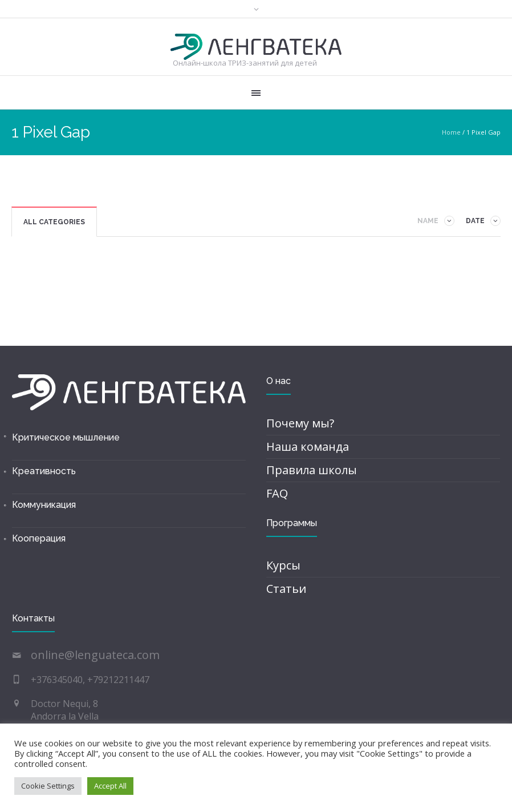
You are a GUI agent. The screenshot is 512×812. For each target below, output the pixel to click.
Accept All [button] (110, 786)
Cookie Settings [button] (48, 786)
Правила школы (312, 470)
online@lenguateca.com (95, 655)
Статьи (286, 589)
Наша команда (308, 447)
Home (451, 132)
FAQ (277, 493)
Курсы (283, 565)
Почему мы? (300, 423)
